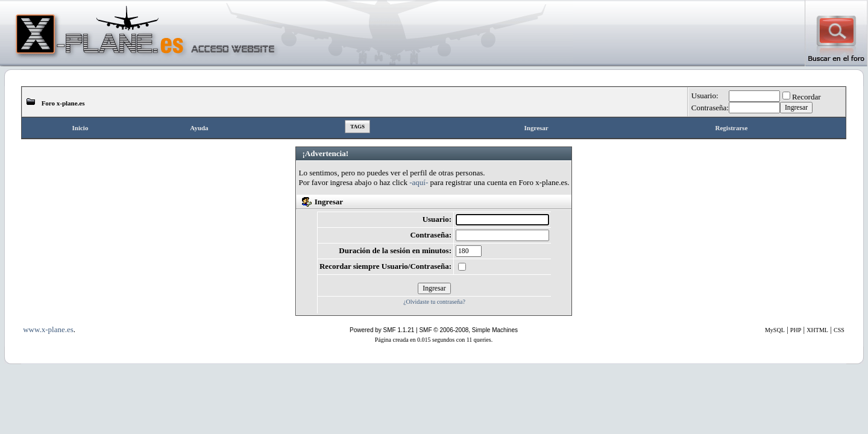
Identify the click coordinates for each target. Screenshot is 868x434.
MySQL (775, 330)
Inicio (80, 128)
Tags (357, 127)
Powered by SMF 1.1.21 (382, 330)
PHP (796, 330)
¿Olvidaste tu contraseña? (434, 302)
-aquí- (419, 182)
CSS (839, 330)
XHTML (817, 330)
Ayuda (199, 128)
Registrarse (732, 128)
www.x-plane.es (48, 329)
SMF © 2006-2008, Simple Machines (468, 330)
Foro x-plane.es (63, 103)
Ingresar (536, 128)
